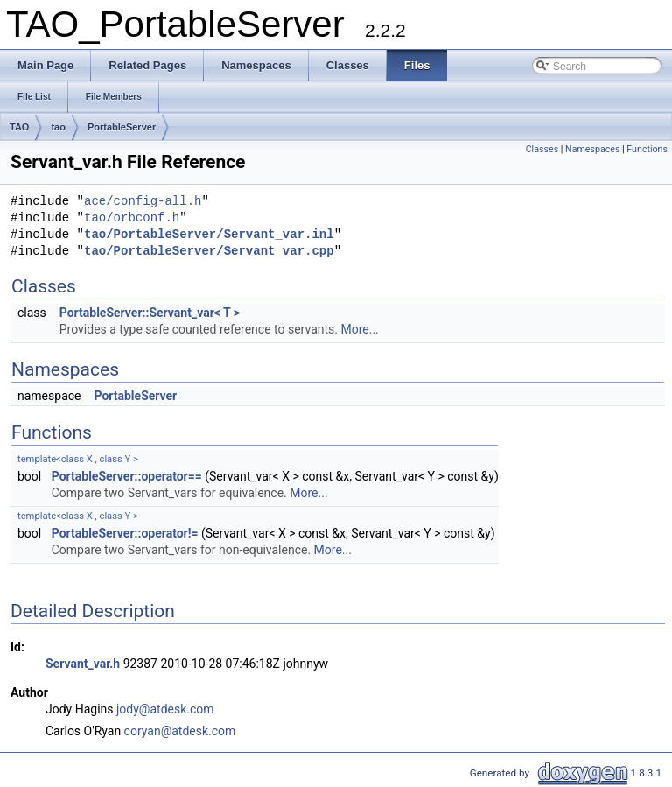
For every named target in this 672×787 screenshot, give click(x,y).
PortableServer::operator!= (125, 533)
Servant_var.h (83, 664)
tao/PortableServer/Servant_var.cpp (209, 252)
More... (359, 329)
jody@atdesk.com (165, 709)
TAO (19, 127)
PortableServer (122, 127)
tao (58, 127)
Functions (647, 149)
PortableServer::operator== (127, 476)
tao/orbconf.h (132, 218)
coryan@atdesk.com (180, 731)
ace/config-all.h (143, 202)
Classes (542, 149)
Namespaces (592, 149)
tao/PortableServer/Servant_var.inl (209, 235)
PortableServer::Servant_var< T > (150, 313)
